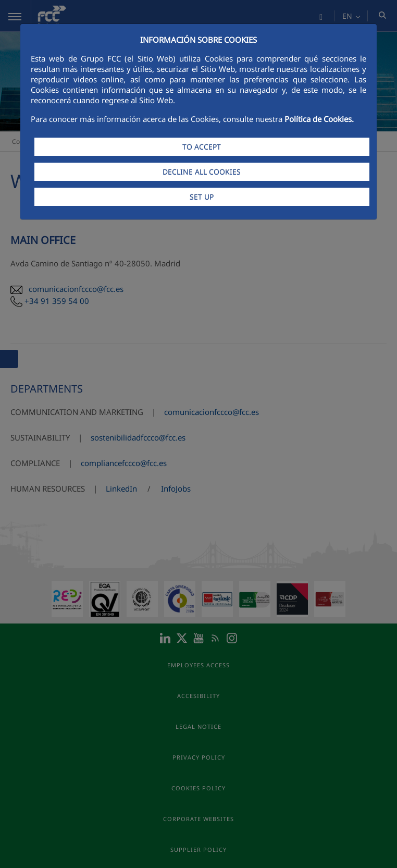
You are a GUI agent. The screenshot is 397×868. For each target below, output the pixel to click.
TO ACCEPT (202, 147)
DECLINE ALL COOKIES (202, 172)
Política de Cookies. (319, 119)
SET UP (202, 197)
